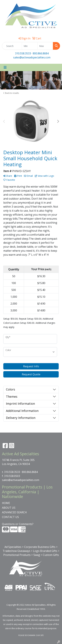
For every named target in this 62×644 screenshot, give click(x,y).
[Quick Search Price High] (45, 46)
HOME (6, 503)
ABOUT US (9, 508)
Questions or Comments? (18, 524)
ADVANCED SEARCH (14, 512)
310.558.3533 (23, 53)
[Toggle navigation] (5, 67)
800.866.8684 (41, 53)
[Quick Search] (12, 46)
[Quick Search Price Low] (30, 46)
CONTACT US (10, 517)
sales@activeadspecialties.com (32, 57)
